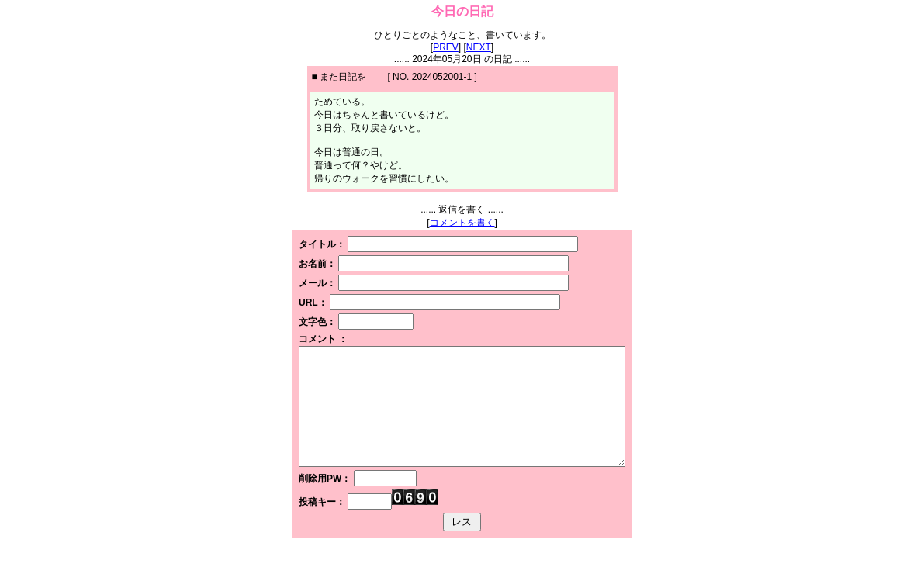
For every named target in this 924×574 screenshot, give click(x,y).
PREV (446, 47)
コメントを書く (462, 223)
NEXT (479, 47)
